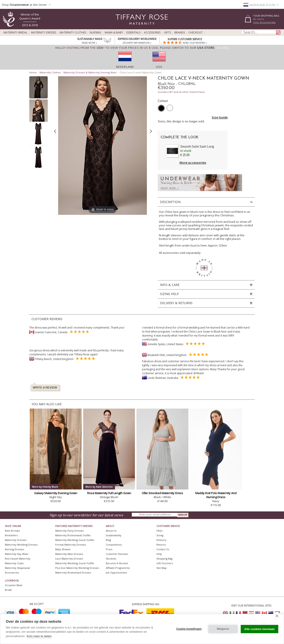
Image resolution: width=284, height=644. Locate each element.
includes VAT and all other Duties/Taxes (181, 92)
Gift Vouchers (165, 563)
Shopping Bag (164, 559)
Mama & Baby (114, 33)
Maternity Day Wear (17, 554)
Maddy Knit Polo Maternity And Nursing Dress (216, 495)
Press (109, 549)
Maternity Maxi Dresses (69, 554)
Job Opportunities (116, 573)
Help (159, 554)
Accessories (152, 33)
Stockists (111, 559)
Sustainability (114, 535)
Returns (161, 545)
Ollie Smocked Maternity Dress (162, 493)
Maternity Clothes (73, 33)
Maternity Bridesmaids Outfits (73, 535)
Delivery (161, 540)
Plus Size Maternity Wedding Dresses (77, 568)
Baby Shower (63, 549)
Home (33, 72)
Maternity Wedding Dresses (21, 545)
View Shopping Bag (264, 22)
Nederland (125, 67)
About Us (111, 531)
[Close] (223, 48)
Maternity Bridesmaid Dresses (73, 573)
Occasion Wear (14, 585)
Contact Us (163, 549)
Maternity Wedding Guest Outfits (75, 540)
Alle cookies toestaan (259, 629)
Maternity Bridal (16, 33)
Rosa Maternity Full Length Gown (109, 493)
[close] (277, 616)
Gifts (167, 33)
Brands (180, 33)
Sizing (160, 535)
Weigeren (223, 629)
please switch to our (187, 48)
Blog (108, 540)
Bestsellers (11, 535)
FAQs (159, 531)
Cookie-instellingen (189, 629)
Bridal (8, 590)
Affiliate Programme (118, 568)
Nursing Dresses (14, 549)
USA (159, 67)
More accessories (193, 162)
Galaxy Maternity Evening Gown (56, 493)
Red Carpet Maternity (18, 559)
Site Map (162, 568)
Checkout (195, 33)
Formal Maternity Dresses (71, 545)
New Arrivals (12, 531)
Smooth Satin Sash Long (197, 146)
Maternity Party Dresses (69, 531)
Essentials (133, 33)
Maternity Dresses (44, 33)
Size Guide (220, 117)
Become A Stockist (117, 563)
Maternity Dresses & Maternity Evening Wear (90, 72)
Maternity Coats (14, 563)
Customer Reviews (117, 554)
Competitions (114, 545)
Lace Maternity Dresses (69, 559)
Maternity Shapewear (18, 568)
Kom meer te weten (39, 636)
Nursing (95, 33)
